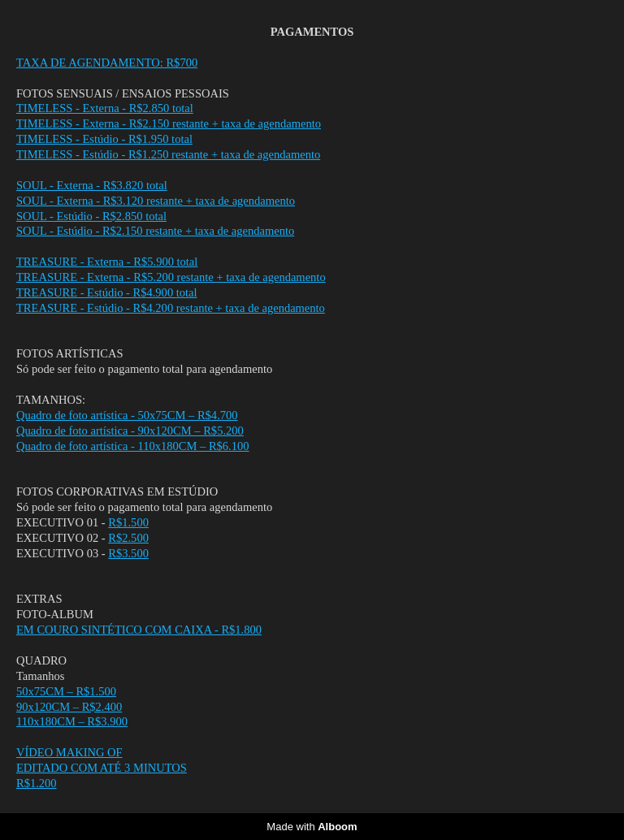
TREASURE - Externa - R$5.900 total (107, 262)
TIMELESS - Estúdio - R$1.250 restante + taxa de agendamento (168, 155)
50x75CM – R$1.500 (66, 692)
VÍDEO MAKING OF (69, 753)
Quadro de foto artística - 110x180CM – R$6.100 (133, 446)
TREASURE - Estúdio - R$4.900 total (107, 293)
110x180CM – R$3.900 (72, 722)
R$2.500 (128, 538)
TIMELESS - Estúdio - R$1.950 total (104, 139)
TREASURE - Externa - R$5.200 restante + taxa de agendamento (171, 277)
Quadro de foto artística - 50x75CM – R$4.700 (127, 416)
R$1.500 (128, 523)
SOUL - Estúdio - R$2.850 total (91, 216)
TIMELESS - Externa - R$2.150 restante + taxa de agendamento (169, 124)
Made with (312, 827)
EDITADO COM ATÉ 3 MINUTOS (102, 768)
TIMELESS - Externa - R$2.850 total (105, 108)
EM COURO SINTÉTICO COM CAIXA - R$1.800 (139, 630)
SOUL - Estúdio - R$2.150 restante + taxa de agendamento (155, 231)
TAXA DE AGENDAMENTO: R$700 (107, 63)
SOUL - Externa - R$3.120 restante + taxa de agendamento (156, 201)
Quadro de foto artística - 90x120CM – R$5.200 (130, 431)
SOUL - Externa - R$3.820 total (92, 186)
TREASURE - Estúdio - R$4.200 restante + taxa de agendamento (171, 308)
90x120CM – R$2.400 (69, 707)
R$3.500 (128, 554)
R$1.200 (37, 784)
